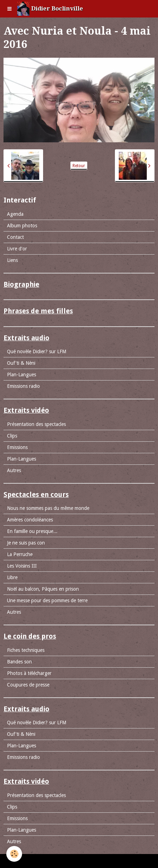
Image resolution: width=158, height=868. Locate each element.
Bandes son (19, 662)
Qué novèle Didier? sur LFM (37, 351)
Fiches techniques (26, 650)
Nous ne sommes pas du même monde (48, 508)
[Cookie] (14, 854)
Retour (79, 166)
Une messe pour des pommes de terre (47, 600)
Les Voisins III (22, 566)
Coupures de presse (28, 685)
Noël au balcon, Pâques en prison (43, 589)
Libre (12, 577)
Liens (12, 260)
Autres (14, 470)
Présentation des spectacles (36, 424)
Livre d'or (17, 249)
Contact (15, 237)
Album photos (22, 226)
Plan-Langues (22, 375)
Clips (12, 436)
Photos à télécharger (29, 673)
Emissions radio (23, 386)
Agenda (15, 214)
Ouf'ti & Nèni (21, 363)
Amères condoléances (30, 520)
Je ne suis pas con (26, 543)
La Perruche (20, 554)
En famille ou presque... (32, 531)
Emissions (17, 447)
